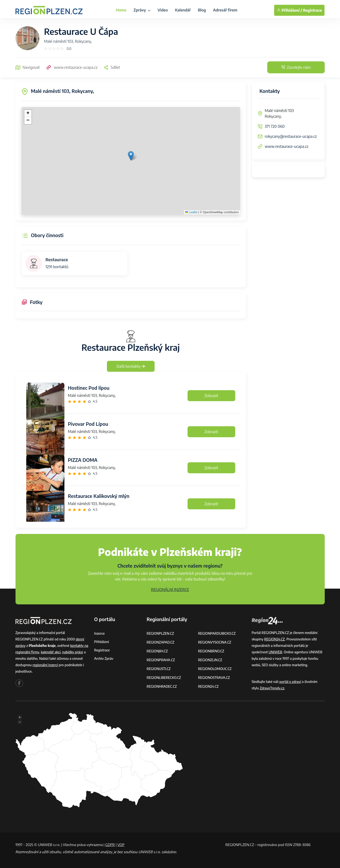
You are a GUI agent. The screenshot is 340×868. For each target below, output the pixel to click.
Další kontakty (131, 366)
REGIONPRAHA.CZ (161, 660)
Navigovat (28, 67)
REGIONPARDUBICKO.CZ (217, 633)
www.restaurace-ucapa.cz (72, 67)
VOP (121, 845)
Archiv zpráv (104, 658)
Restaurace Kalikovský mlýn (99, 496)
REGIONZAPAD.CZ (161, 642)
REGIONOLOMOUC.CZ (215, 669)
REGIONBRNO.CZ (211, 651)
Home (121, 10)
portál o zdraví (290, 682)
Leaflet (191, 212)
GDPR (110, 845)
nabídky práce (73, 652)
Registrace (313, 10)
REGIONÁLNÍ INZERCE (170, 590)
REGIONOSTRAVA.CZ (214, 678)
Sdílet (112, 67)
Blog (202, 10)
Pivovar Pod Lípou (88, 424)
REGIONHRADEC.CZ (162, 686)
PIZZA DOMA (83, 460)
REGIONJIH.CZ (157, 651)
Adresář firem (225, 10)
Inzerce (99, 633)
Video (163, 10)
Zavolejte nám (296, 67)
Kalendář (183, 10)
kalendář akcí (51, 652)
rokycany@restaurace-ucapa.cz (291, 136)
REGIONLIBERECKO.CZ (164, 678)
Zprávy (142, 10)
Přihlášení (102, 642)
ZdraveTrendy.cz (272, 688)
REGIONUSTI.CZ (159, 669)
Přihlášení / (289, 10)
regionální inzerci (45, 665)
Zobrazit (211, 396)
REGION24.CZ (208, 686)
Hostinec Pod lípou (89, 388)
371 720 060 (275, 126)
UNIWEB (275, 652)
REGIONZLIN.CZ (210, 660)
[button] (131, 156)
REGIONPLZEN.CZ (160, 633)
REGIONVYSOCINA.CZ (215, 642)
